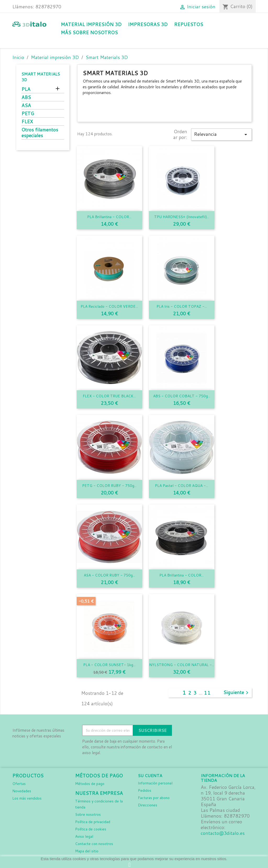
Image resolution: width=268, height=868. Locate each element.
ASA (26, 106)
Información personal (155, 783)
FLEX (27, 122)
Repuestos (189, 24)
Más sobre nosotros (89, 33)
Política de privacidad (93, 822)
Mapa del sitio (87, 851)
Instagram (197, 731)
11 (207, 693)
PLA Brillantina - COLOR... (109, 217)
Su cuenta (150, 775)
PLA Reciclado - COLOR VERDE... (109, 306)
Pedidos (145, 790)
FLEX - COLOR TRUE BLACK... (109, 396)
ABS (26, 98)
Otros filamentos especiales (40, 133)
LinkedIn (209, 731)
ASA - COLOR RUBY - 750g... (109, 575)
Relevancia (221, 134)
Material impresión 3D (91, 24)
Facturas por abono (154, 798)
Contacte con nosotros (94, 844)
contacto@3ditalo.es (223, 833)
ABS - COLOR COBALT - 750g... (182, 396)
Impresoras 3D (148, 24)
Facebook (186, 731)
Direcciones (148, 805)
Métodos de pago (90, 784)
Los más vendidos (27, 798)
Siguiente (237, 693)
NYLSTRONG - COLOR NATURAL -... (182, 665)
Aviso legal (84, 836)
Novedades (22, 791)
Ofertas (19, 784)
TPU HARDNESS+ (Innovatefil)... (182, 217)
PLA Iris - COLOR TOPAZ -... (182, 306)
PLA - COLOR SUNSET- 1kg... (109, 665)
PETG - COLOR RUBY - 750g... (109, 486)
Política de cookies (91, 829)
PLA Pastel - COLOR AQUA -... (182, 486)
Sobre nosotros (88, 814)
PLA (26, 89)
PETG (28, 114)
